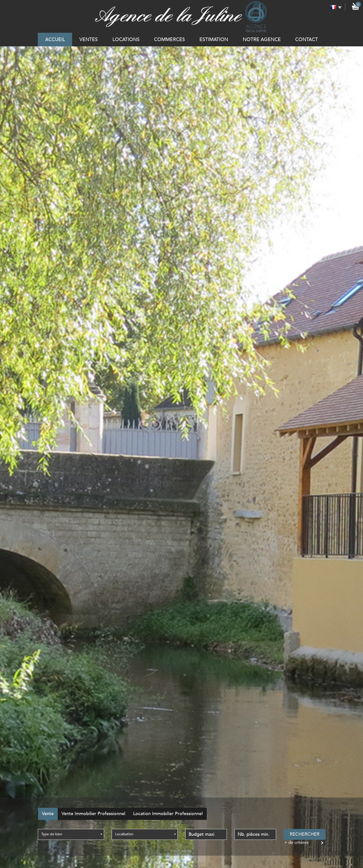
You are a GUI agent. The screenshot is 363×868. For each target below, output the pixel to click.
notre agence (262, 40)
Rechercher (305, 834)
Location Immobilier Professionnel (168, 814)
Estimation (214, 40)
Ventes (89, 40)
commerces (170, 40)
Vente (48, 814)
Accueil (55, 40)
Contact (307, 40)
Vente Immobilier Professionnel (93, 814)
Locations (126, 40)
